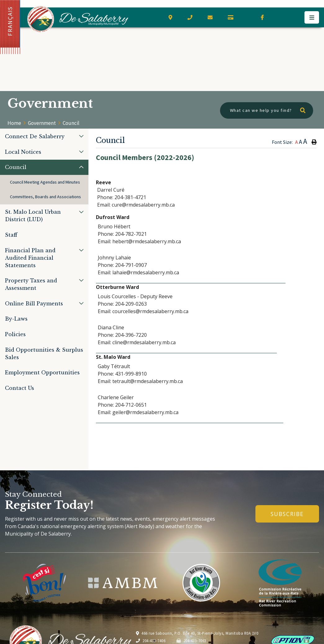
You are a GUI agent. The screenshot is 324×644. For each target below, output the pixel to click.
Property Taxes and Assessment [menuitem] (31, 284)
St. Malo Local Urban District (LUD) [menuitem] (33, 216)
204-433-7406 (151, 641)
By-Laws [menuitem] (16, 319)
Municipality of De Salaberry (78, 19)
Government (42, 123)
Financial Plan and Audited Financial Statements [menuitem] (30, 258)
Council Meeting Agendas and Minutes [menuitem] (45, 182)
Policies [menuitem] (15, 334)
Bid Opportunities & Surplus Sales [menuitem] (44, 354)
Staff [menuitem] (11, 235)
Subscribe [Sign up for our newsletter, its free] (287, 514)
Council (71, 123)
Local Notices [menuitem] (23, 152)
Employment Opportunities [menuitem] (42, 372)
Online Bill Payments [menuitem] (34, 304)
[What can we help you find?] (267, 110)
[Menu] (312, 17)
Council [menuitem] (16, 167)
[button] (81, 136)
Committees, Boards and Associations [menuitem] (45, 197)
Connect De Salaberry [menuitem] (35, 136)
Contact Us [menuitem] (20, 388)
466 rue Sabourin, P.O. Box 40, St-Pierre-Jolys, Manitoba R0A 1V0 (197, 633)
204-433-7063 (191, 641)
